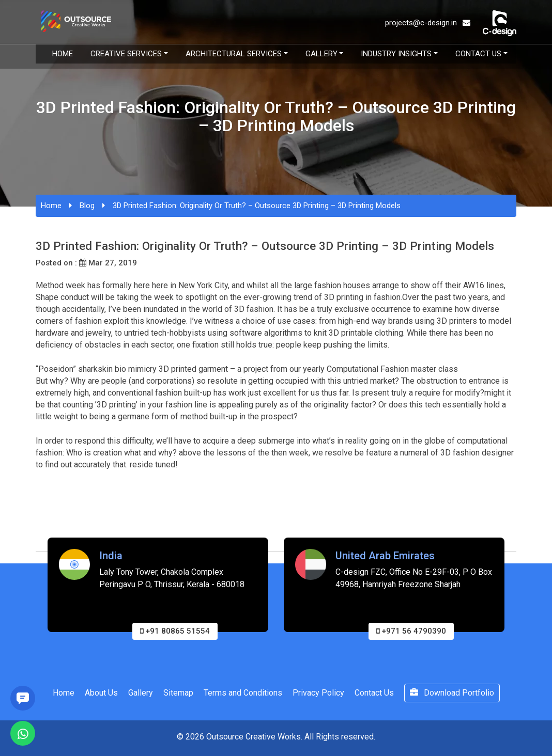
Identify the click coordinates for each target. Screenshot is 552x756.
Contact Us (478, 54)
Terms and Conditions (243, 693)
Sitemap (178, 693)
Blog (87, 206)
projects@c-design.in (428, 23)
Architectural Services (234, 54)
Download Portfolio (452, 693)
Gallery (321, 54)
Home (63, 54)
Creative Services (126, 54)
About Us (101, 693)
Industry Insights (396, 54)
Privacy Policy (318, 693)
